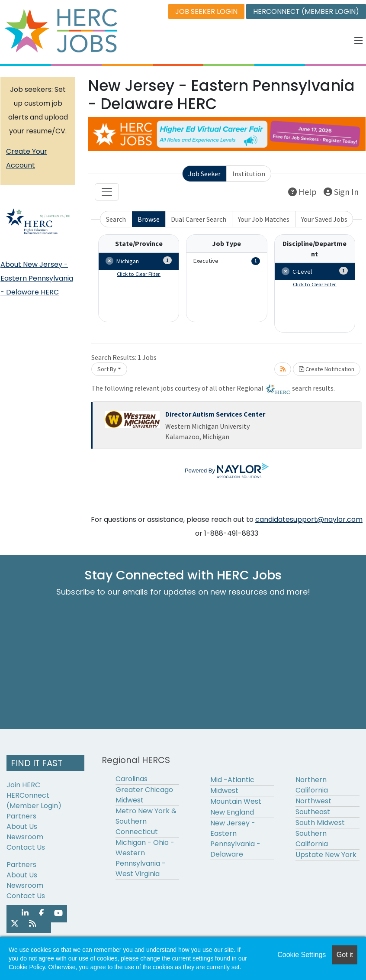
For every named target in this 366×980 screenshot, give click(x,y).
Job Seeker (204, 174)
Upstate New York (326, 855)
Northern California (312, 785)
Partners (21, 816)
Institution (249, 174)
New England (232, 812)
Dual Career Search (199, 219)
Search (116, 219)
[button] (359, 41)
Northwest (313, 801)
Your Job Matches (264, 219)
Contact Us (26, 847)
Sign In (341, 192)
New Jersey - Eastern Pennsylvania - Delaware (235, 839)
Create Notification (327, 369)
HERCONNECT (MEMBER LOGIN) (306, 11)
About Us (22, 826)
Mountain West (236, 801)
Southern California (312, 839)
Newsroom (25, 837)
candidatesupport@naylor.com (309, 519)
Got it (345, 955)
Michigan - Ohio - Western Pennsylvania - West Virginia (145, 858)
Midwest (224, 791)
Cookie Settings (302, 955)
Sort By (107, 369)
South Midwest (320, 823)
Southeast (313, 812)
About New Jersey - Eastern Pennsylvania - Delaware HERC (37, 278)
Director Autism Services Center (215, 414)
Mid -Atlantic (232, 780)
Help (302, 192)
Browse (149, 219)
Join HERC (23, 785)
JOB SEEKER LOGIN (206, 11)
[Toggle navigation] (107, 192)
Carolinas (132, 779)
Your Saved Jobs (324, 219)
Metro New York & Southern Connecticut (146, 821)
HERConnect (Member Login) (34, 800)
